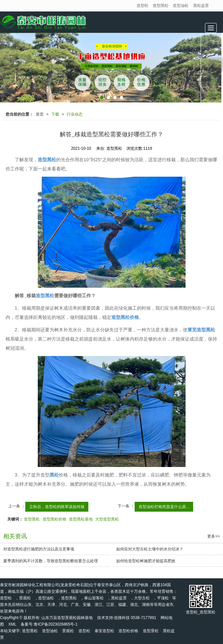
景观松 (25, 598)
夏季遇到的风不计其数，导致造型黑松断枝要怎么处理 (51, 561)
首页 (40, 114)
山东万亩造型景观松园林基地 (67, 618)
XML (12, 624)
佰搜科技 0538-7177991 (135, 618)
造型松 (143, 6)
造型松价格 (128, 631)
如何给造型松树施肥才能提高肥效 (146, 561)
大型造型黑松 (107, 519)
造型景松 (151, 631)
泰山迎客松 (94, 598)
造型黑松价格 (55, 519)
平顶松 (163, 598)
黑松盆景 (201, 6)
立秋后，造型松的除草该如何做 (57, 507)
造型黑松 (161, 6)
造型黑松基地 (81, 519)
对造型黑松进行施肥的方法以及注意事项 (39, 549)
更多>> (213, 536)
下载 (55, 114)
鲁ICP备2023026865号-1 (56, 624)
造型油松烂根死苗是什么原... (164, 507)
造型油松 (181, 6)
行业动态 (75, 114)
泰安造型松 (104, 631)
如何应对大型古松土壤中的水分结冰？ (150, 549)
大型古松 (142, 598)
